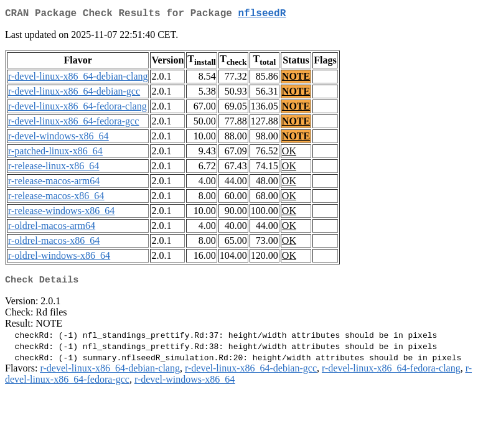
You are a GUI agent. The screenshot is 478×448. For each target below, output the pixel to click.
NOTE (296, 79)
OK (289, 153)
